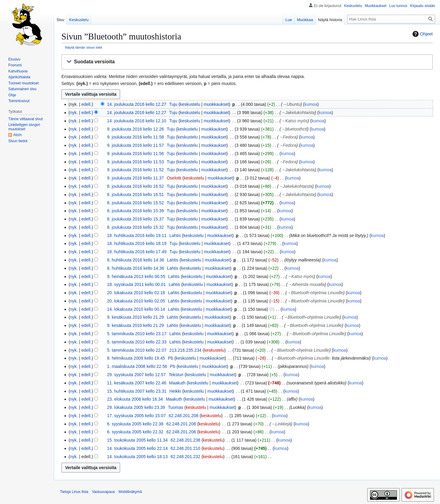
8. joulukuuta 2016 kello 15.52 (135, 203)
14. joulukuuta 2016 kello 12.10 (137, 121)
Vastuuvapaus (103, 492)
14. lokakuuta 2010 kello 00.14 (136, 309)
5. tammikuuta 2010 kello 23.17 (137, 334)
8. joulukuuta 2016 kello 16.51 (135, 195)
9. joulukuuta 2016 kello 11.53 (135, 162)
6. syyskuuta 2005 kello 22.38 (135, 424)
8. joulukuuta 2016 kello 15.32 (135, 227)
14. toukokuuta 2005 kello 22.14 (137, 448)
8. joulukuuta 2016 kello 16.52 (135, 186)
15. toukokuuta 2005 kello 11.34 (137, 440)
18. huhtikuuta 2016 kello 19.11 (137, 235)
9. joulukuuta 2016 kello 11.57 (135, 145)
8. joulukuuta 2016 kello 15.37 (135, 219)
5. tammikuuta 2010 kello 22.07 (137, 350)
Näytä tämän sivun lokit (84, 47)
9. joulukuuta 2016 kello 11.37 (135, 178)
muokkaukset (216, 104)
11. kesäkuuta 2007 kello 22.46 (137, 383)
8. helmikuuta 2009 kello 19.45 (136, 358)
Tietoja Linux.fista (74, 492)
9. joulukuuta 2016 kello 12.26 (135, 129)
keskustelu (190, 104)
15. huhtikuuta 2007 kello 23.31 (137, 391)
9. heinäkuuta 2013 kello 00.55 (136, 276)
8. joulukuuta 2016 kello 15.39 (135, 211)
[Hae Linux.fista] (391, 19)
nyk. (74, 113)
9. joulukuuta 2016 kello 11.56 (135, 154)
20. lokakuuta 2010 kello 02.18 (136, 293)
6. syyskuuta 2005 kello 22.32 (135, 432)
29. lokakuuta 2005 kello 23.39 (136, 407)
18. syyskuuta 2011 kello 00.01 (136, 284)
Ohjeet (422, 34)
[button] (247, 62)
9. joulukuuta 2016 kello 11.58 (135, 137)
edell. (86, 104)
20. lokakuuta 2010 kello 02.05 (136, 301)
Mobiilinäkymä (130, 492)
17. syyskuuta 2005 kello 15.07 (136, 416)
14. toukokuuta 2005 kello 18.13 (137, 457)
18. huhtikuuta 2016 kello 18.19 (137, 243)
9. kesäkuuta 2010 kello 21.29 (135, 317)
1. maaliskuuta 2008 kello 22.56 (137, 366)
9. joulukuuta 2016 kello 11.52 (135, 170)
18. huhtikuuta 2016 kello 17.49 (137, 252)
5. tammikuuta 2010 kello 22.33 (137, 342)
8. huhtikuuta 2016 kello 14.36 (136, 260)
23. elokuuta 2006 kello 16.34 (135, 399)
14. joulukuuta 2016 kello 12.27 (137, 104)
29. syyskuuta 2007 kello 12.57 (136, 375)
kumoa (311, 104)
